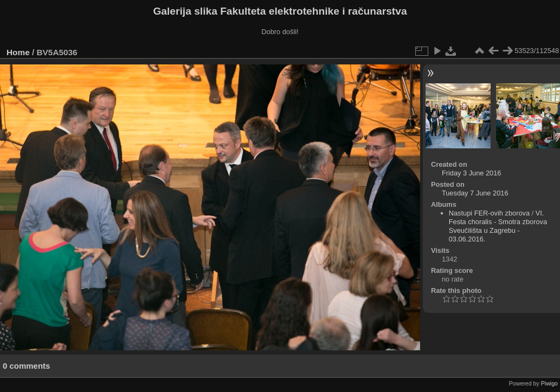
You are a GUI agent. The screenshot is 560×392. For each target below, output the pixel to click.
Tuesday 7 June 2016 (475, 193)
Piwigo (549, 383)
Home (18, 52)
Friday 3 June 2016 (472, 173)
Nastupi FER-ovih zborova (489, 213)
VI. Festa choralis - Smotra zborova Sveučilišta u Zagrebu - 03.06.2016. (498, 226)
